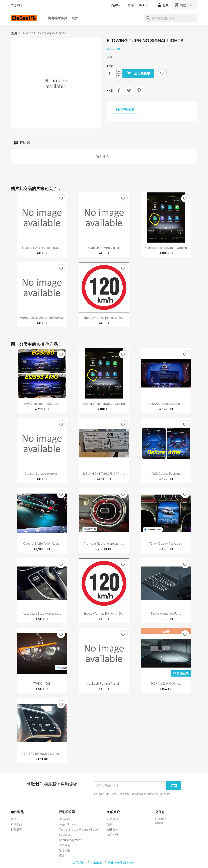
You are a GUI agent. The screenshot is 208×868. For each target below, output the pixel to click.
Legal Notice (67, 824)
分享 (119, 90)
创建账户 (113, 829)
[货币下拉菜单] (142, 5)
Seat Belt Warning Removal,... (42, 248)
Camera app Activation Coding (166, 248)
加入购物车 (138, 74)
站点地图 (65, 850)
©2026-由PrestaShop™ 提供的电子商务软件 (104, 863)
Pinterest (139, 90)
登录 (110, 824)
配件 (75, 18)
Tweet (129, 90)
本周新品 (16, 824)
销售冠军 (16, 829)
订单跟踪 (113, 819)
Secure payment (70, 840)
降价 (14, 819)
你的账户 (113, 812)
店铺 (62, 855)
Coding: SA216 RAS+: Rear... (42, 544)
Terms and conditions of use (78, 829)
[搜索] (171, 18)
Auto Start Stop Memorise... (42, 614)
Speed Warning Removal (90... (104, 318)
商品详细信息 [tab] (125, 109)
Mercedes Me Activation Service (42, 318)
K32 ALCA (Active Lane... (166, 404)
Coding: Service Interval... (42, 474)
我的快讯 (113, 835)
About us (65, 835)
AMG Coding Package (166, 474)
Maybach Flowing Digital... (104, 248)
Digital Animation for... (166, 614)
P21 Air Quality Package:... (166, 544)
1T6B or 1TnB (42, 683)
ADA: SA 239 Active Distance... (42, 754)
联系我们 (17, 5)
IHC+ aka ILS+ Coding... (166, 683)
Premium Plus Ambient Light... (104, 544)
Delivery (64, 819)
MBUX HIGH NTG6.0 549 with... (104, 474)
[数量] (112, 74)
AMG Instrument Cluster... (42, 404)
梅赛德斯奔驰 (58, 18)
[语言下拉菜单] (118, 5)
